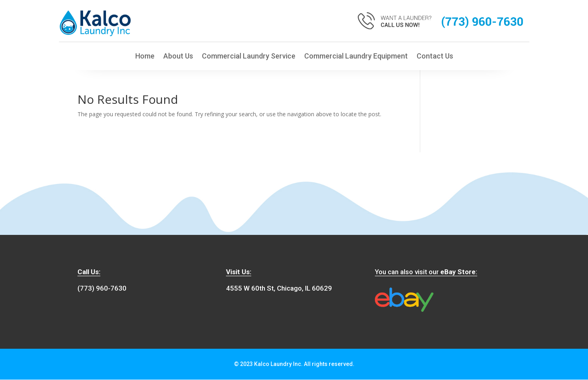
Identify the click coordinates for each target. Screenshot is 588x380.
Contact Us (435, 57)
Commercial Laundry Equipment (356, 57)
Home (145, 57)
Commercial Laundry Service (249, 57)
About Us (178, 57)
